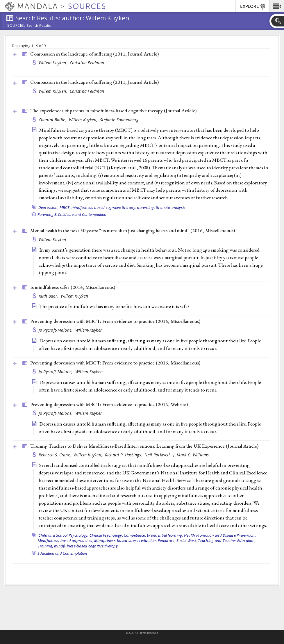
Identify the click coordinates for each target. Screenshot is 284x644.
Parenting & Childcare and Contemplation (72, 214)
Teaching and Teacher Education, (227, 540)
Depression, (49, 207)
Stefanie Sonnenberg (119, 120)
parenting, (146, 207)
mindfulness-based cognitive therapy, (104, 207)
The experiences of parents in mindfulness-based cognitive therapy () (113, 111)
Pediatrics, (167, 540)
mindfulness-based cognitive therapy (86, 546)
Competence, (135, 535)
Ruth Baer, (49, 296)
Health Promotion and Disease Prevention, (220, 535)
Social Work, (187, 540)
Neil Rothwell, (158, 455)
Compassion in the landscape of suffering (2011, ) (94, 54)
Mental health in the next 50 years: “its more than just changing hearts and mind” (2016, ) (133, 230)
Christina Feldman (87, 63)
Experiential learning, (165, 535)
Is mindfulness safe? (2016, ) (73, 287)
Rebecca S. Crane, (56, 455)
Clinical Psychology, (106, 535)
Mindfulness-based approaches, (66, 540)
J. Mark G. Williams (191, 455)
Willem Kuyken (52, 240)
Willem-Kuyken (89, 330)
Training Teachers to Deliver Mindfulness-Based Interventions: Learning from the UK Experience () (144, 446)
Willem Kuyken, (53, 63)
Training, (45, 546)
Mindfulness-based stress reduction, (126, 540)
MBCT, (65, 207)
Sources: (16, 26)
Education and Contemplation (62, 553)
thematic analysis (171, 207)
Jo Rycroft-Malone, (56, 330)
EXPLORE (253, 7)
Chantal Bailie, (53, 120)
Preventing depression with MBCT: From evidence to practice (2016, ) (115, 321)
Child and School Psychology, (64, 535)
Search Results (39, 26)
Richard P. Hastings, (124, 455)
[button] (277, 6)
